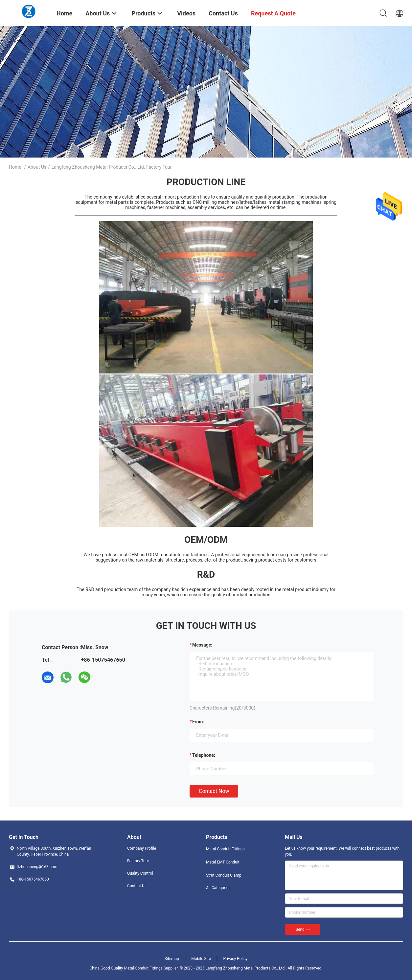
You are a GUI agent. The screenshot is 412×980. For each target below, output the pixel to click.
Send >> (303, 929)
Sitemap (172, 959)
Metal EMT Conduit (223, 862)
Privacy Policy (235, 959)
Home (15, 167)
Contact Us (137, 886)
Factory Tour (138, 861)
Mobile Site (201, 959)
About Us (37, 167)
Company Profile (142, 848)
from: (198, 722)
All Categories (218, 888)
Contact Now (214, 791)
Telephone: (204, 755)
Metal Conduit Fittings (225, 849)
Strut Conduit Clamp (224, 875)
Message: (202, 645)
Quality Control (140, 873)
